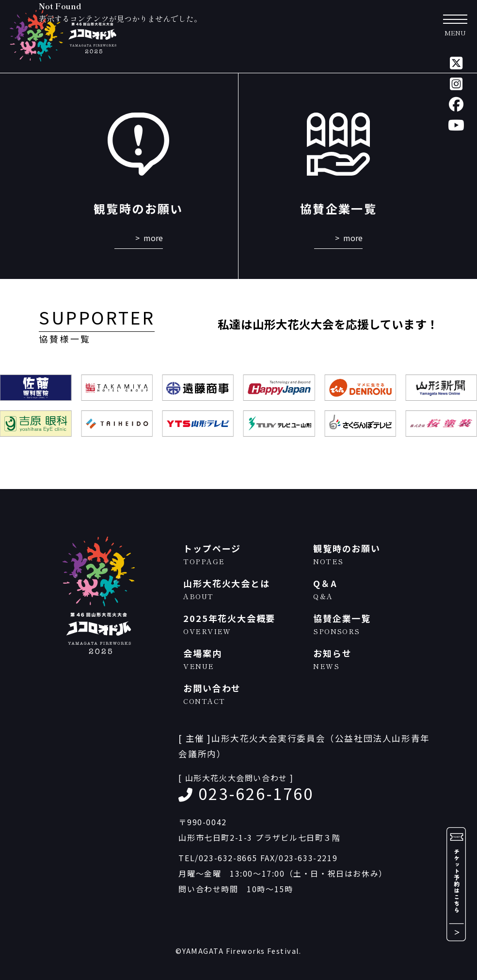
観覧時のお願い (373, 554)
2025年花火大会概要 (243, 624)
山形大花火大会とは (243, 589)
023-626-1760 (256, 793)
